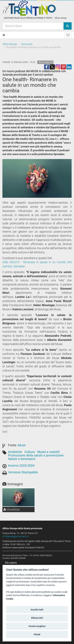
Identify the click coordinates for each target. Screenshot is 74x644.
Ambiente (15, 452)
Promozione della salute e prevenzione (36, 455)
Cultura (30, 452)
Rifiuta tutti (37, 618)
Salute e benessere (22, 459)
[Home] (4, 35)
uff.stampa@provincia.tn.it (16, 536)
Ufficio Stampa (10, 44)
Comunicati (27, 44)
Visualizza (11, 509)
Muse (22, 445)
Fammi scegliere (37, 626)
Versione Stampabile (23, 472)
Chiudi (37, 634)
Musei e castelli (48, 452)
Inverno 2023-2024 (21, 466)
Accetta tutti (37, 610)
